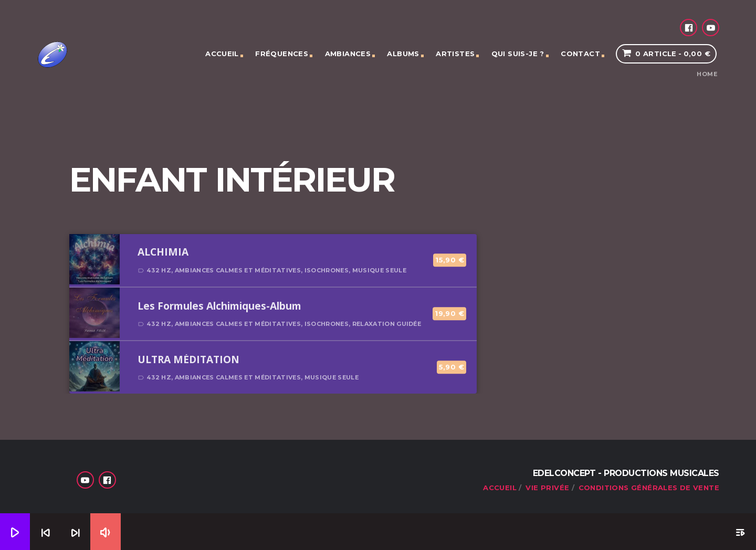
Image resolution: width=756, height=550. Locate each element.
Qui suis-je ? (518, 54)
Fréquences (282, 54)
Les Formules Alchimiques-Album (219, 307)
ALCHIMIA (163, 253)
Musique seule (379, 270)
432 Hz (159, 270)
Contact (580, 54)
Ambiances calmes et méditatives (238, 270)
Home (707, 74)
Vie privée (547, 488)
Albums (403, 54)
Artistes (455, 54)
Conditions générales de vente (649, 488)
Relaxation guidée (387, 324)
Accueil (222, 54)
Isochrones (327, 270)
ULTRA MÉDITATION (188, 360)
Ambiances (348, 54)
